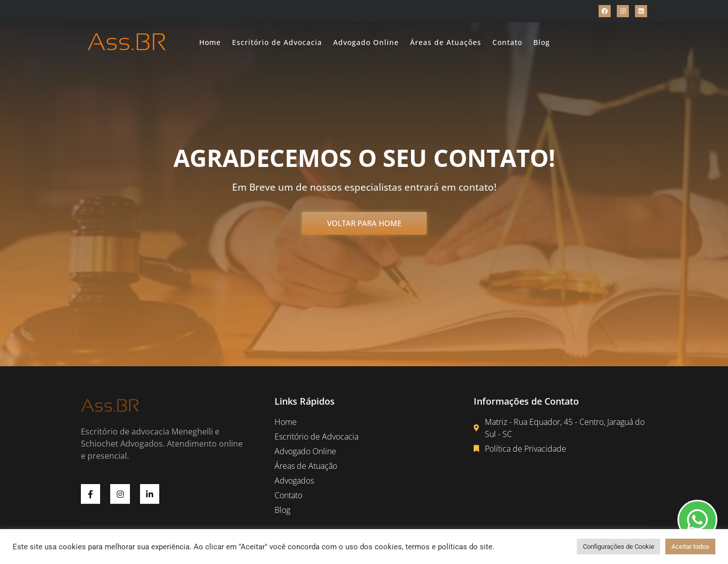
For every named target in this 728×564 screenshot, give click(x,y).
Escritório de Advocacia (277, 42)
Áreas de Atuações (446, 42)
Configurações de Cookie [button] (619, 547)
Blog (542, 42)
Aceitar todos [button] (690, 547)
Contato (507, 42)
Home (210, 42)
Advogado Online (366, 42)
